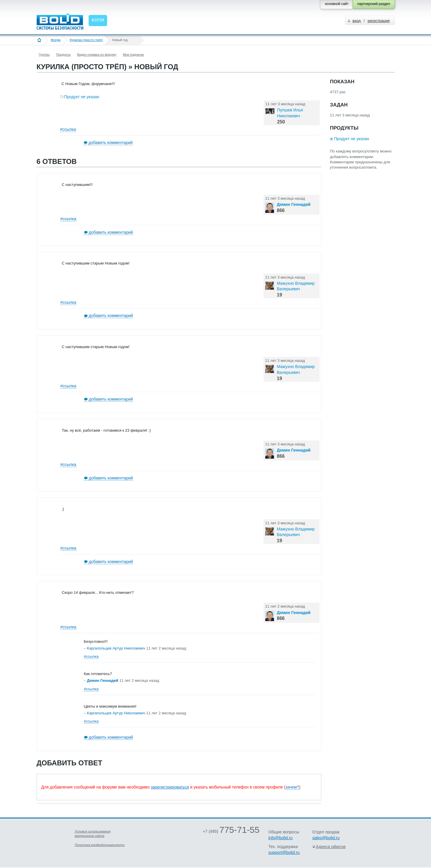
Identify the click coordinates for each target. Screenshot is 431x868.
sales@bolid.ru (326, 838)
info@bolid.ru (281, 838)
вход (357, 21)
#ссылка (68, 129)
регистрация (379, 21)
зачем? (292, 787)
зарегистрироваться (170, 787)
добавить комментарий (111, 143)
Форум (56, 40)
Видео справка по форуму (97, 55)
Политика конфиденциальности (100, 845)
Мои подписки (133, 55)
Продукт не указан (82, 97)
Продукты (63, 55)
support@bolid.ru (284, 852)
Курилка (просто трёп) (86, 40)
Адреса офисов (331, 847)
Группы (44, 55)
